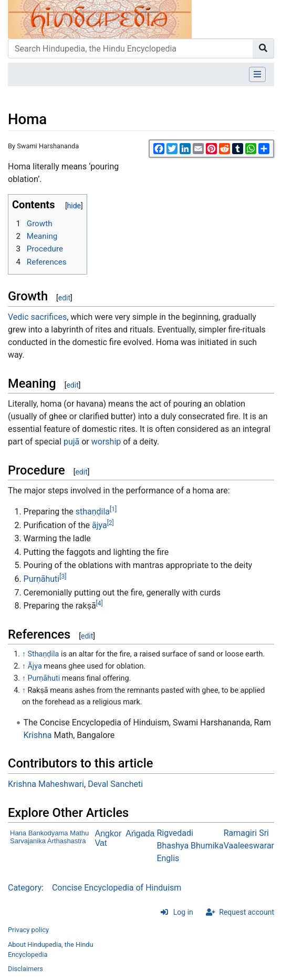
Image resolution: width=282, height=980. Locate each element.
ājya (100, 525)
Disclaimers (25, 969)
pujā (71, 442)
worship (106, 442)
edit (64, 298)
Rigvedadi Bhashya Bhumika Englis (190, 846)
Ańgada (140, 833)
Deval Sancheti (115, 784)
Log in (183, 912)
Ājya (34, 666)
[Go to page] (263, 48)
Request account (247, 912)
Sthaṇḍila (43, 654)
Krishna (38, 735)
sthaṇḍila (93, 512)
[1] (113, 509)
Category (25, 888)
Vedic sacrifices (37, 317)
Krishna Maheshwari (46, 784)
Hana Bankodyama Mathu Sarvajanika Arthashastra (49, 837)
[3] (63, 577)
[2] (111, 523)
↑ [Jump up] (24, 654)
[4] (100, 603)
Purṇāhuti (42, 579)
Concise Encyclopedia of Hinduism (117, 888)
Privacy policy (28, 930)
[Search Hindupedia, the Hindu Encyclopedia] (130, 48)
